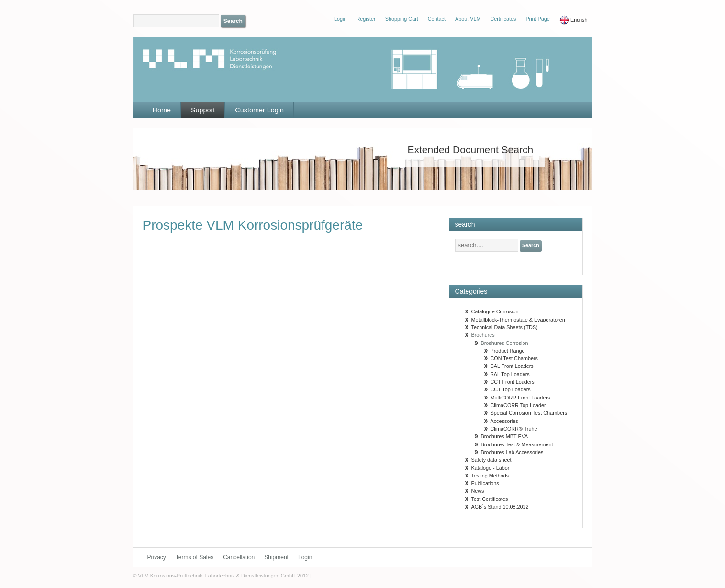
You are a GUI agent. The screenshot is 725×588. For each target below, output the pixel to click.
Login (305, 557)
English (574, 20)
